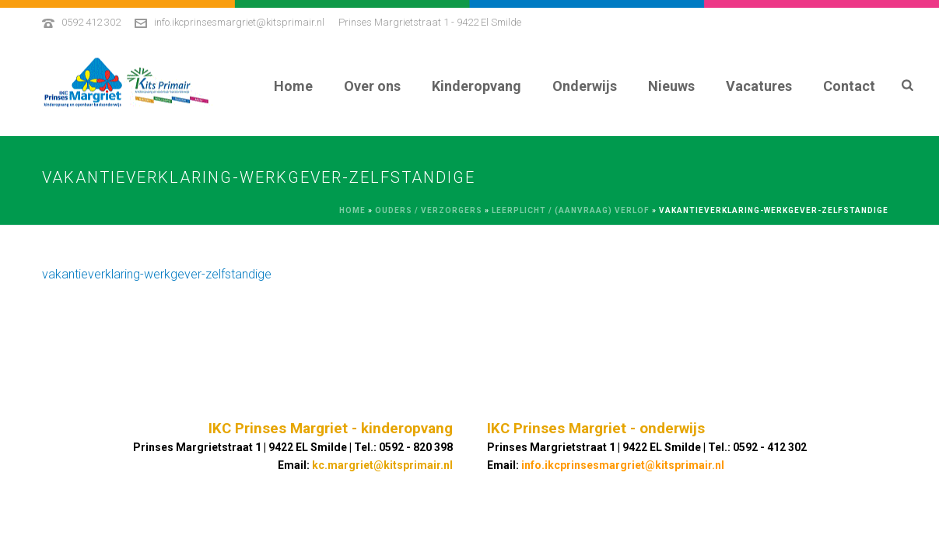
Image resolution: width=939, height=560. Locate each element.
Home (293, 86)
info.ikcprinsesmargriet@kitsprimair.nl (239, 22)
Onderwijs (585, 86)
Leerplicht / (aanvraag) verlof (571, 210)
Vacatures (759, 86)
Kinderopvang (477, 86)
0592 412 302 (91, 22)
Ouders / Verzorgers (429, 210)
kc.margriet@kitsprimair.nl (382, 465)
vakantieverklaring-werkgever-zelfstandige (157, 274)
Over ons (372, 86)
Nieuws (671, 86)
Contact (849, 86)
